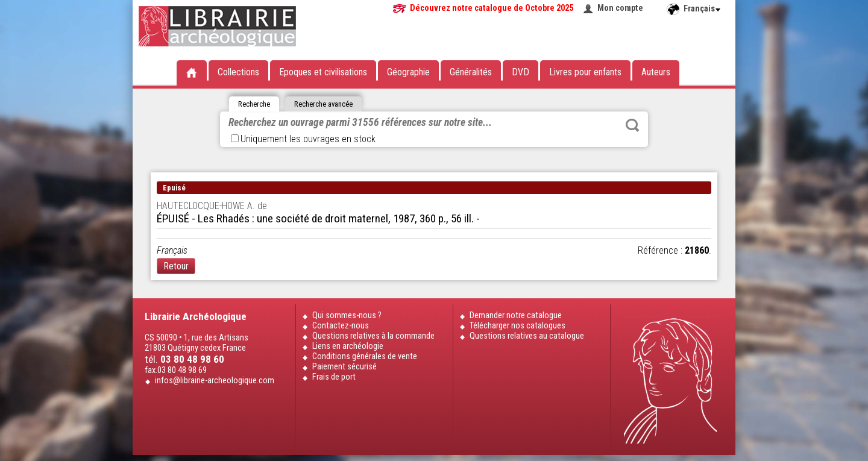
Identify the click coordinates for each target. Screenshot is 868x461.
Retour (176, 266)
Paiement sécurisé (344, 367)
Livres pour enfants (585, 72)
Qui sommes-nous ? (347, 315)
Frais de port (334, 377)
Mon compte (620, 8)
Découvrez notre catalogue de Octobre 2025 (492, 8)
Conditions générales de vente (365, 356)
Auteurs (656, 72)
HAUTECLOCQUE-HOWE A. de (212, 206)
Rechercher (632, 125)
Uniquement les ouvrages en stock (303, 139)
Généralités (471, 72)
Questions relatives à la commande (373, 336)
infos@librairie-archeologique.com (215, 381)
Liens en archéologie (348, 346)
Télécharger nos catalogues (517, 326)
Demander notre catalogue (516, 315)
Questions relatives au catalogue (527, 336)
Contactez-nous (341, 326)
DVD (520, 72)
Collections (238, 72)
